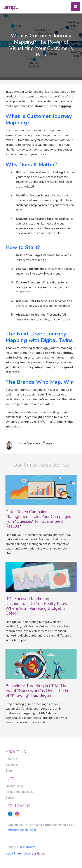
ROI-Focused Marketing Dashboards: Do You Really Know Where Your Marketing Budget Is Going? (37, 606)
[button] (75, 7)
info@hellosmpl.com (22, 830)
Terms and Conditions (19, 792)
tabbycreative (27, 847)
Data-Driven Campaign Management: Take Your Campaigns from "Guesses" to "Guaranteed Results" (38, 519)
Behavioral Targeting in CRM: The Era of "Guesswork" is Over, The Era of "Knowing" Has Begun (38, 691)
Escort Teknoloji (18, 853)
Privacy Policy (14, 786)
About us (11, 759)
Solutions (12, 765)
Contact (10, 798)
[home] (11, 7)
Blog (9, 771)
